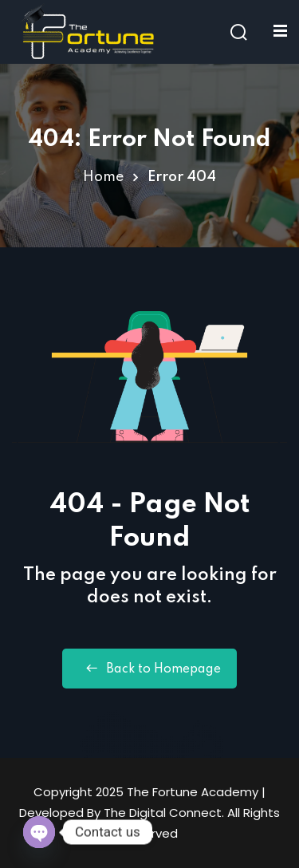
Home (103, 177)
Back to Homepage (149, 669)
